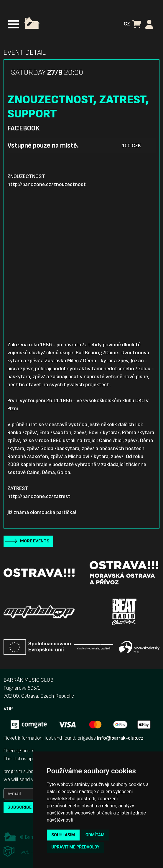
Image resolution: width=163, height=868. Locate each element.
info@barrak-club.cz (120, 738)
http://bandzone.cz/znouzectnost (47, 184)
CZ (127, 24)
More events (35, 541)
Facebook (23, 128)
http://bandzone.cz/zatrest (39, 496)
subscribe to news (29, 807)
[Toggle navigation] (14, 24)
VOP (8, 709)
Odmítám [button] (95, 835)
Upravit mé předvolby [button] (76, 847)
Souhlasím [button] (63, 835)
